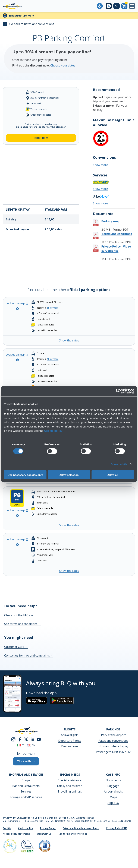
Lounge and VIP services (26, 797)
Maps (113, 797)
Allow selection (69, 475)
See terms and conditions (23, 624)
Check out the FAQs (19, 615)
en (31, 745)
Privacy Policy (48, 828)
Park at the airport (113, 735)
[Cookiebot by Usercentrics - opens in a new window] (119, 391)
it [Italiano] (20, 745)
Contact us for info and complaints (28, 655)
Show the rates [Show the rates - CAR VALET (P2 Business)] (69, 571)
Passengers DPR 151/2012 (113, 752)
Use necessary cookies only (25, 475)
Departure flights (70, 741)
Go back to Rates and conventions (28, 24)
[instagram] (13, 739)
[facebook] (20, 739)
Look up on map (17, 303)
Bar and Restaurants (26, 786)
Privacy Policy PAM (117, 828)
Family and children (70, 786)
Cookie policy (53, 431)
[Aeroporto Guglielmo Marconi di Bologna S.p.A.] (12, 6)
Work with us (44, 834)
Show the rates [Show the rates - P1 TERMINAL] (69, 340)
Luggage (113, 786)
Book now (41, 138)
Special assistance (70, 780)
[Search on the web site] (117, 6)
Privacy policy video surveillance (81, 828)
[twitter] (26, 739)
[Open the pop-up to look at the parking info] (17, 308)
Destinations (70, 746)
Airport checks (113, 791)
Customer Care (16, 647)
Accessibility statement (16, 834)
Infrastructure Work (21, 16)
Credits (7, 828)
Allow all (113, 475)
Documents (113, 780)
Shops (26, 780)
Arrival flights (70, 735)
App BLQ (113, 803)
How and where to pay (113, 746)
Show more (100, 165)
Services (26, 791)
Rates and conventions (113, 741)
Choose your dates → (65, 65)
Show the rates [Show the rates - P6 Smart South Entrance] (69, 525)
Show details (119, 464)
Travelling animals (70, 791)
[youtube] (39, 739)
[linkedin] (32, 739)
